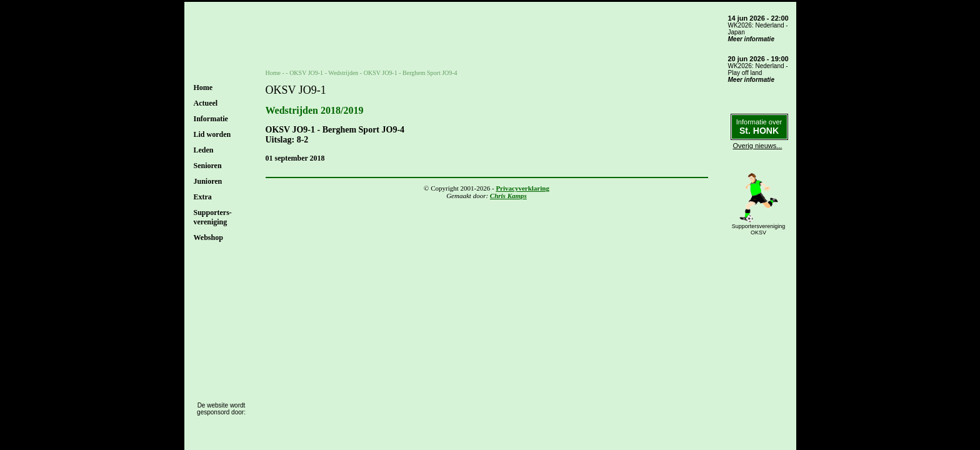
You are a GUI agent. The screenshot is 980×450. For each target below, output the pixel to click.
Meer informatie (751, 39)
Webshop (208, 237)
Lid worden (212, 134)
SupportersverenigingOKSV (759, 229)
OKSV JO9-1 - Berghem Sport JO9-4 (411, 73)
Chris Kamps (508, 196)
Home (203, 87)
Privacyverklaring (522, 188)
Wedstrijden (343, 73)
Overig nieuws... (758, 146)
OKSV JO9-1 (306, 73)
